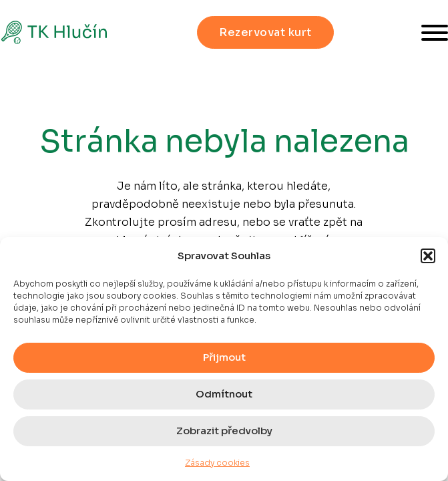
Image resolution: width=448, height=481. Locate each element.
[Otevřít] (435, 33)
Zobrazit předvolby (224, 431)
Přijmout (224, 357)
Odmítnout (224, 394)
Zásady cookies (217, 463)
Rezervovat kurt (265, 32)
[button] (428, 256)
